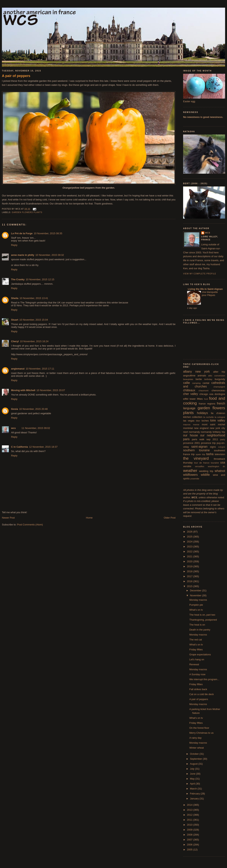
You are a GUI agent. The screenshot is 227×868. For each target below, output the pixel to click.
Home (89, 518)
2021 (190, 556)
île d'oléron (218, 413)
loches (205, 421)
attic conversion (217, 376)
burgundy (220, 379)
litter (198, 421)
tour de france (202, 463)
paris (186, 439)
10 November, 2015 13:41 (34, 298)
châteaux (189, 390)
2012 (190, 815)
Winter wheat (196, 748)
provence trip (208, 443)
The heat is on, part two (202, 615)
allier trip (219, 372)
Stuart (15, 320)
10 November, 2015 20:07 (51, 390)
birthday (208, 379)
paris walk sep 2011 (205, 439)
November (196, 595)
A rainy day (195, 738)
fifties (200, 399)
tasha (210, 454)
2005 (190, 850)
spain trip (200, 454)
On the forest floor (199, 728)
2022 (190, 552)
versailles (200, 466)
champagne (219, 387)
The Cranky (18, 279)
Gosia (14, 409)
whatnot (220, 471)
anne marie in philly (23, 255)
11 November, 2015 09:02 (36, 428)
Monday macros (198, 600)
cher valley (191, 394)
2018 (190, 571)
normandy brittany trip (213, 432)
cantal (206, 383)
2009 (190, 830)
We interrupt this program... (204, 679)
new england (201, 428)
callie (187, 383)
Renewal (194, 664)
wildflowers (190, 475)
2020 (190, 561)
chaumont (203, 390)
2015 (190, 586)
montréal (188, 428)
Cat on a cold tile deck (201, 694)
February (195, 794)
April (193, 784)
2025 (190, 537)
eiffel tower (189, 399)
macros (187, 424)
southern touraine (196, 450)
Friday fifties (196, 650)
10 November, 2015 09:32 (50, 255)
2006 (190, 845)
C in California (19, 447)
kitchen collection (193, 417)
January (195, 799)
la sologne (220, 417)
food (206, 399)
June (193, 774)
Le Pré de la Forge (22, 233)
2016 (190, 581)
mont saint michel (213, 424)
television (220, 454)
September (196, 759)
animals (202, 376)
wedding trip (206, 471)
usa (223, 462)
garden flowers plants (27, 212)
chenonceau (218, 390)
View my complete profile (200, 274)
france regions (207, 404)
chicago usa (206, 394)
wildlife (205, 475)
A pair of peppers (16, 76)
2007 (190, 840)
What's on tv (196, 610)
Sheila (15, 298)
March (194, 789)
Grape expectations (200, 654)
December (196, 590)
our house (190, 435)
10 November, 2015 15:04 (34, 320)
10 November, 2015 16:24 (34, 341)
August (194, 764)
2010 (190, 825)
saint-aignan (199, 447)
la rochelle (209, 417)
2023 (190, 547)
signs (213, 447)
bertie (199, 379)
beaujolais (188, 379)
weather (190, 470)
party (223, 439)
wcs (13, 428)
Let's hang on (197, 659)
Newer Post (8, 518)
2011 (190, 820)
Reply (14, 245)
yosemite (195, 479)
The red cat (196, 640)
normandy (194, 432)
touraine (215, 463)
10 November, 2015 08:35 (48, 233)
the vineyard (196, 458)
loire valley (218, 420)
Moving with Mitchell (23, 390)
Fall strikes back (198, 689)
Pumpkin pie (196, 605)
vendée (187, 466)
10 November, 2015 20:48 (33, 409)
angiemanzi (18, 369)
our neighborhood (213, 435)
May (193, 779)
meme (196, 424)
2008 (190, 835)
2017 (190, 576)
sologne (222, 447)
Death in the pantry (200, 630)
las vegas (189, 421)
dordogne (220, 394)
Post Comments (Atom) (30, 525)
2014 (190, 805)
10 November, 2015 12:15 (40, 279)
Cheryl (15, 341)
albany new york (196, 372)
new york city (217, 428)
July (193, 769)
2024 (190, 542)
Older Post (170, 518)
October (195, 754)
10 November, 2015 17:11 (40, 369)
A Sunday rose (197, 674)
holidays (202, 413)
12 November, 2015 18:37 (43, 447)
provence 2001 (192, 443)
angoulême (189, 376)
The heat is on (197, 625)
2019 (190, 566)
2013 (190, 810)
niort (186, 432)
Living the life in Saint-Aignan (205, 289)
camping (196, 383)
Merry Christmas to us (201, 733)
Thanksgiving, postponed (203, 620)
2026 (190, 532)
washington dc (217, 466)
